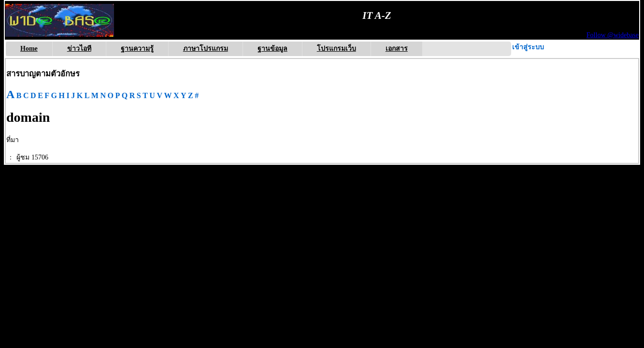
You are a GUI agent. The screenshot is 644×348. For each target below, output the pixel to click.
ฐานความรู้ (137, 49)
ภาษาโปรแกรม (206, 49)
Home (29, 49)
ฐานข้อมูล (272, 49)
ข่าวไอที (79, 49)
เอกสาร (397, 49)
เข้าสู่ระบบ (528, 47)
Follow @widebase (613, 35)
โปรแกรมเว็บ (336, 49)
